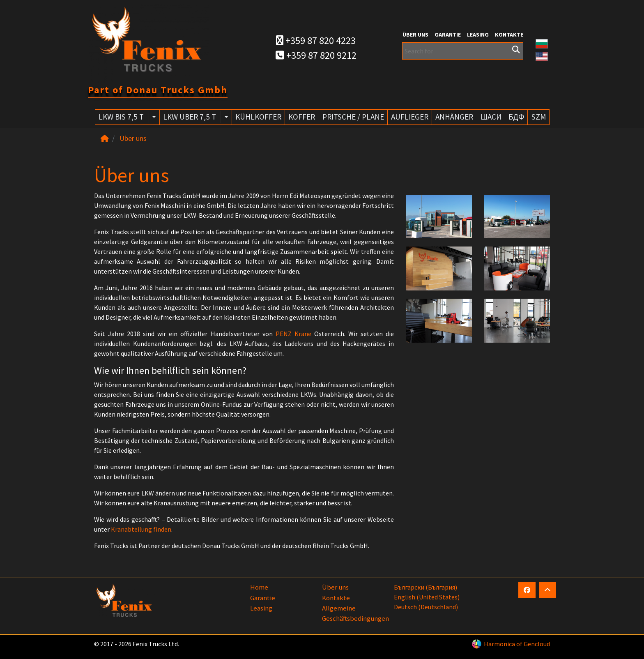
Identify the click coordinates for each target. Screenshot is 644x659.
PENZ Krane (293, 334)
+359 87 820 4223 (316, 40)
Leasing (478, 35)
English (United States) (427, 597)
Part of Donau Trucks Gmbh (158, 90)
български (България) (425, 587)
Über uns (415, 35)
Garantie (448, 35)
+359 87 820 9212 (316, 55)
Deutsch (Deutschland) (426, 607)
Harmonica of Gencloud (517, 644)
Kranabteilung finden (141, 529)
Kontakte (509, 35)
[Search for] (463, 51)
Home (259, 587)
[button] (542, 43)
